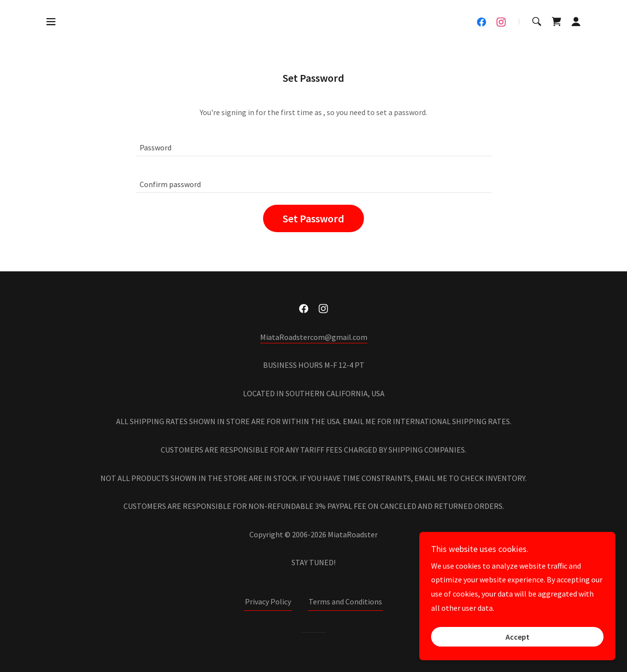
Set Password (313, 218)
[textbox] (313, 144)
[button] (51, 22)
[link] (482, 22)
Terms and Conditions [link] (345, 601)
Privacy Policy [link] (268, 601)
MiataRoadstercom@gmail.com (314, 337)
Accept (518, 637)
